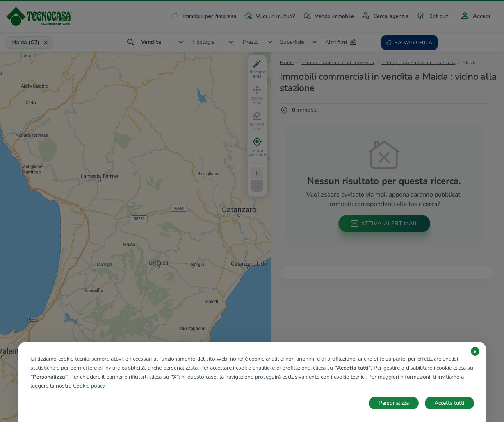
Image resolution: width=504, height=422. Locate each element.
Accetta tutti (449, 403)
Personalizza (394, 403)
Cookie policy (89, 386)
